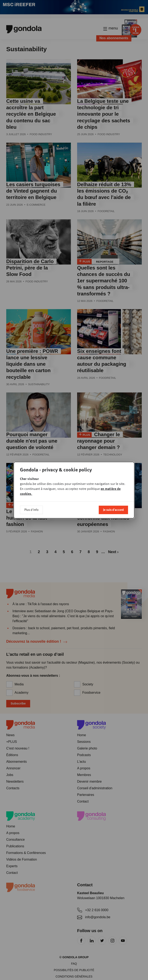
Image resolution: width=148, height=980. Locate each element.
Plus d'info (31, 510)
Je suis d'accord (113, 510)
